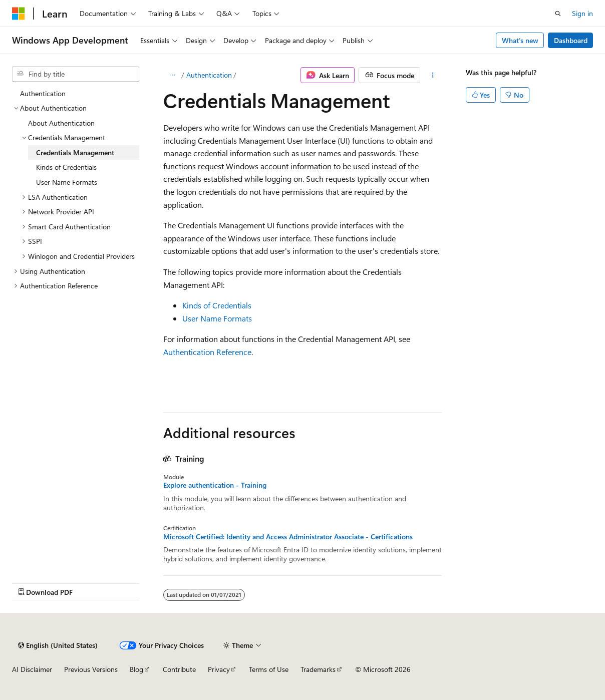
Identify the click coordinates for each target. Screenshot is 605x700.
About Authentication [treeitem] (61, 123)
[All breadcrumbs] (172, 75)
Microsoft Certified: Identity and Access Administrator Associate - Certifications (288, 537)
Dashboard (571, 40)
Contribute (179, 669)
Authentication (209, 75)
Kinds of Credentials (217, 305)
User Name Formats (217, 318)
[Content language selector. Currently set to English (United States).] (58, 645)
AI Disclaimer (32, 669)
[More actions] (433, 75)
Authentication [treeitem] (43, 93)
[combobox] (76, 74)
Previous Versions (91, 669)
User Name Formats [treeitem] (67, 182)
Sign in (582, 13)
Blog (136, 669)
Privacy (219, 669)
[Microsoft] (19, 14)
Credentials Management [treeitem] (75, 152)
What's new (520, 40)
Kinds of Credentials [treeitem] (66, 167)
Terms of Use (269, 669)
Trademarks (318, 669)
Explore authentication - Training (215, 485)
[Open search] (558, 14)
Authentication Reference (207, 352)
